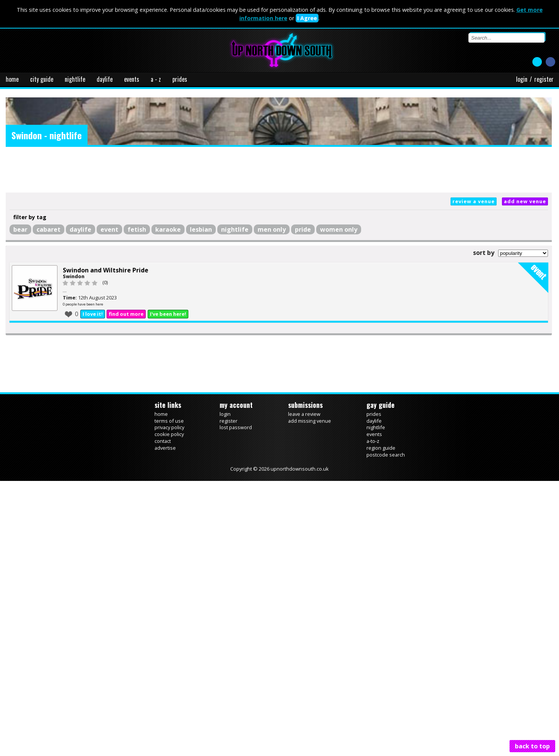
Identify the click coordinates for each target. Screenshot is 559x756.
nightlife (75, 79)
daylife (105, 79)
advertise (165, 448)
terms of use (169, 421)
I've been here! (168, 314)
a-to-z (373, 441)
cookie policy (169, 434)
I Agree (307, 18)
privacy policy (169, 427)
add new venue (525, 201)
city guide (42, 79)
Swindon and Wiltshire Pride (106, 270)
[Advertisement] (279, 170)
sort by (484, 253)
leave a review (304, 414)
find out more (126, 314)
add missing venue (310, 421)
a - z (156, 79)
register (544, 79)
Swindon (74, 276)
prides (180, 79)
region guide (381, 448)
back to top (532, 746)
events (132, 79)
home (12, 79)
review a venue (474, 201)
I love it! (93, 314)
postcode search (386, 455)
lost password (236, 427)
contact (163, 441)
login (522, 79)
